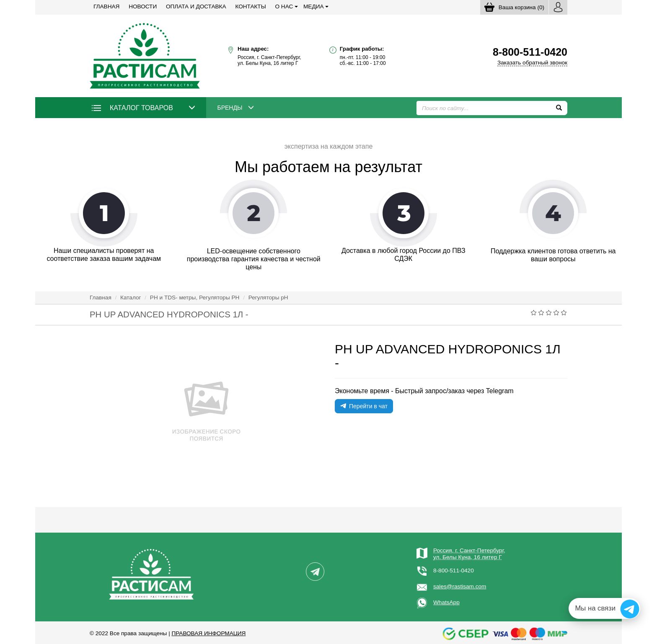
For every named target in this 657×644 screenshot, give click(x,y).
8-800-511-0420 (454, 571)
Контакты (250, 6)
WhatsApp (446, 602)
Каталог (131, 298)
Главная (106, 6)
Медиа (313, 6)
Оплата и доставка (196, 6)
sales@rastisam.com (460, 586)
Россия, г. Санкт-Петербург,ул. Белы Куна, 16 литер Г (469, 554)
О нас (284, 6)
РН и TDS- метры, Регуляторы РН (195, 298)
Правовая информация (208, 633)
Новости (143, 6)
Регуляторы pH (268, 298)
